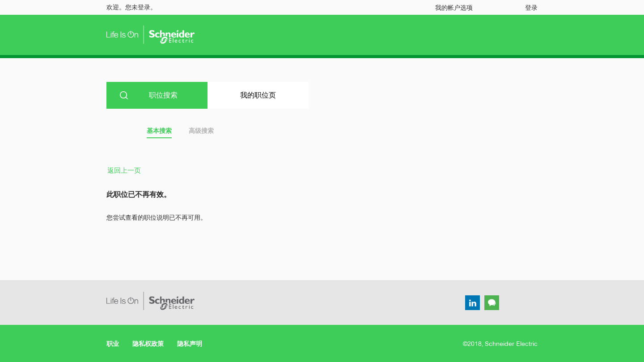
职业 (113, 344)
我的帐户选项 (454, 8)
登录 (531, 8)
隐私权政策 (148, 344)
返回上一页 (124, 170)
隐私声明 (190, 344)
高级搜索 (201, 131)
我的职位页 (258, 95)
